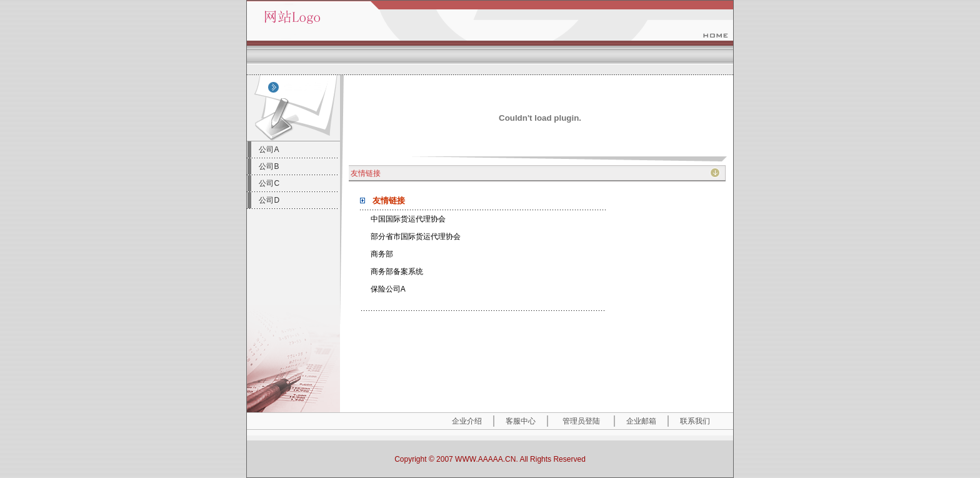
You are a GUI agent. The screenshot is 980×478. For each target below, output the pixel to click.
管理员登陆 (581, 421)
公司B (269, 166)
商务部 (382, 254)
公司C (269, 183)
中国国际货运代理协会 (408, 219)
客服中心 (521, 421)
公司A (269, 150)
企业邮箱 (641, 421)
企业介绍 (467, 421)
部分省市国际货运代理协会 (416, 236)
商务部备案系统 (397, 272)
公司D (269, 200)
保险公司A (388, 289)
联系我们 (695, 421)
